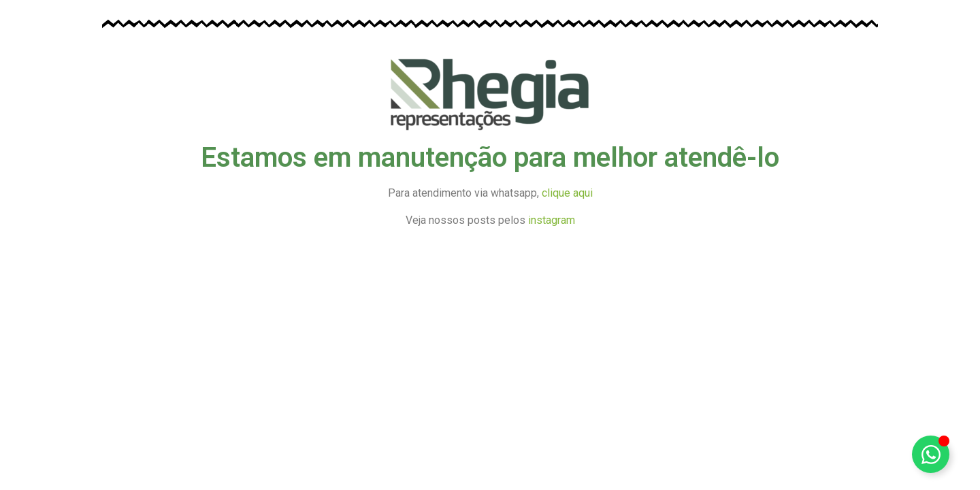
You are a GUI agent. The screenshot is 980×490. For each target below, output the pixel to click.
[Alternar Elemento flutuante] (931, 454)
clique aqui (567, 193)
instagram (552, 220)
